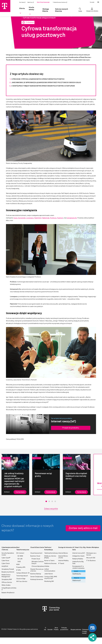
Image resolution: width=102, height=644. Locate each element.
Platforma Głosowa (50, 564)
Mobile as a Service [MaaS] (50, 557)
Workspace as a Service (91, 554)
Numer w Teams (49, 561)
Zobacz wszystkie (51, 509)
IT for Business (91, 561)
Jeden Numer (49, 574)
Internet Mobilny (63, 561)
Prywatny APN (21, 567)
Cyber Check (6, 564)
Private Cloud (36, 559)
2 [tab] (49, 501)
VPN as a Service (7, 582)
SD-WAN (20, 556)
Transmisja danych (22, 576)
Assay (15, 218)
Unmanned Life (72, 218)
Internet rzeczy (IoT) (79, 553)
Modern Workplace (93, 547)
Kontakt (92, 2)
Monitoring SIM (49, 581)
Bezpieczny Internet (8, 572)
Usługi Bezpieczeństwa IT (9, 589)
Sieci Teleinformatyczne (23, 549)
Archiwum (7, 492)
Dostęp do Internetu (65, 547)
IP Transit (61, 564)
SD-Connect (20, 553)
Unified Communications (50, 570)
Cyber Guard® (6, 558)
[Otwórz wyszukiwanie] (80, 9)
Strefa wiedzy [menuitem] (34, 7)
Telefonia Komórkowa (51, 553)
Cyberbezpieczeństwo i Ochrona (9, 549)
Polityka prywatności (64, 629)
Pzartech (60, 218)
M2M (18, 565)
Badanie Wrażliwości (8, 593)
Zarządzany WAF (7, 580)
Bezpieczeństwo (76, 630)
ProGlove (53, 218)
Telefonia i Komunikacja (49, 549)
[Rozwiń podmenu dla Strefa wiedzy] (30, 13)
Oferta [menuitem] (22, 7)
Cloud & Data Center (37, 547)
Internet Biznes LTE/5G (63, 557)
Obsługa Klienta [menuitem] (46, 9)
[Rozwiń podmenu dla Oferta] (20, 13)
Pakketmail (46, 218)
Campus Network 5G (23, 573)
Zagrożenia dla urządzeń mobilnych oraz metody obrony (76, 476)
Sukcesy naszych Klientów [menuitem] (61, 9)
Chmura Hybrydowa (38, 566)
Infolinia (47, 566)
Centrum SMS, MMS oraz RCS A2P (51, 578)
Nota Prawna (56, 629)
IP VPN (18, 570)
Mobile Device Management (6, 576)
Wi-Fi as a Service (22, 582)
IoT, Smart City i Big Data (79, 549)
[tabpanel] (15, 475)
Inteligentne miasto (78, 556)
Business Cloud (35, 556)
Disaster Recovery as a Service (37, 570)
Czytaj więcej (20, 492)
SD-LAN (20, 559)
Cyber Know (5, 561)
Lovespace (30, 218)
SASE (19, 562)
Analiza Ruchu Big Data (78, 563)
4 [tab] (55, 501)
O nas (45, 629)
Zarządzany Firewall (8, 569)
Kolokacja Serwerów (37, 580)
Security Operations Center (8, 554)
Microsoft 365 (91, 558)
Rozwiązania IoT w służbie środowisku (78, 567)
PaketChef (38, 218)
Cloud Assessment (36, 553)
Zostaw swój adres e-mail (83, 528)
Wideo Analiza (6, 585)
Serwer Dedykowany (37, 577)
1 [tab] (46, 501)
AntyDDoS (5, 566)
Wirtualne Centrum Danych (38, 563)
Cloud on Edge (21, 579)
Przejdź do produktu (71, 428)
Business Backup (36, 574)
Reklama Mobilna (78, 559)
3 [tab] (52, 501)
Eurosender (22, 218)
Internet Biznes (63, 553)
